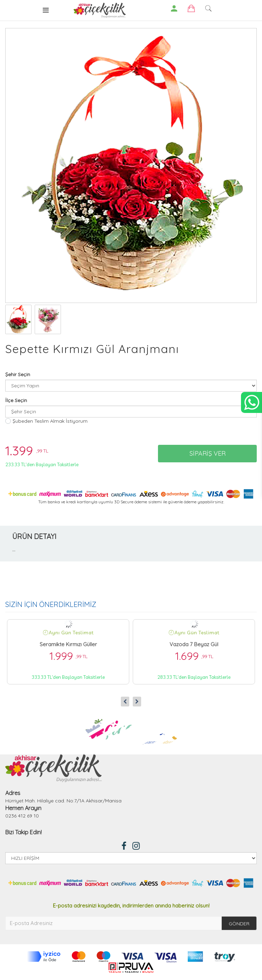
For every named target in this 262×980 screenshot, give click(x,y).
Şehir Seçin (18, 374)
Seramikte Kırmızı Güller (68, 644)
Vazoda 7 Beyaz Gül (194, 644)
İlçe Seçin (16, 400)
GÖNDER (239, 924)
